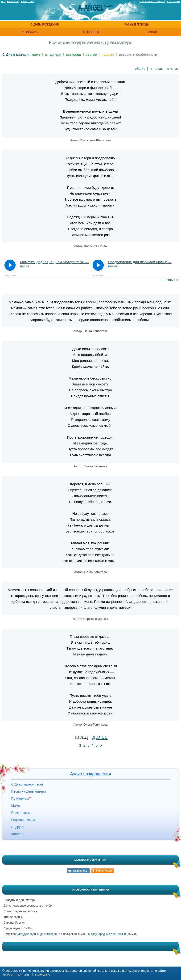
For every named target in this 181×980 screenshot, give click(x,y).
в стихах (156, 69)
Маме (15, 806)
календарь (29, 32)
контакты (24, 974)
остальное (170, 280)
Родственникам (23, 820)
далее (100, 737)
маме (36, 54)
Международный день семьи (107, 934)
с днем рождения (45, 25)
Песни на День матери (28, 791)
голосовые (91, 32)
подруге (108, 54)
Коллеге (17, 834)
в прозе (173, 69)
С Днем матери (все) (27, 784)
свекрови (73, 54)
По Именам (22, 798)
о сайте (161, 971)
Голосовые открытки (152, 1)
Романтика (27, 1)
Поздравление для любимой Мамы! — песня (140, 264)
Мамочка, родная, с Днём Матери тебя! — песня (55, 264)
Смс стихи (173, 1)
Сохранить (80, 871)
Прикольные (21, 813)
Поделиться (104, 871)
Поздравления (10, 1)
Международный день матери (37, 934)
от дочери (53, 54)
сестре (91, 54)
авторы (7, 974)
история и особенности (138, 54)
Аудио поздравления (90, 774)
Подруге (17, 827)
